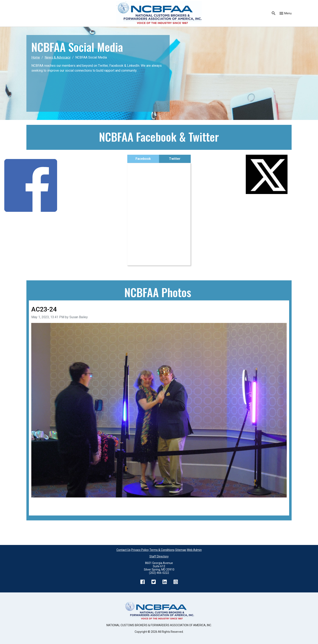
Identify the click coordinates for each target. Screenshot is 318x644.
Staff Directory (159, 556)
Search (274, 13)
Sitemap (181, 550)
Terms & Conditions (162, 550)
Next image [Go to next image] (279, 503)
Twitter (175, 159)
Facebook (143, 159)
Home (36, 57)
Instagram (176, 582)
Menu (288, 13)
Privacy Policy (140, 550)
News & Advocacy (58, 57)
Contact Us (123, 550)
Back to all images (44, 508)
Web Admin (194, 550)
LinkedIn (165, 582)
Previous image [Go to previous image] (43, 503)
